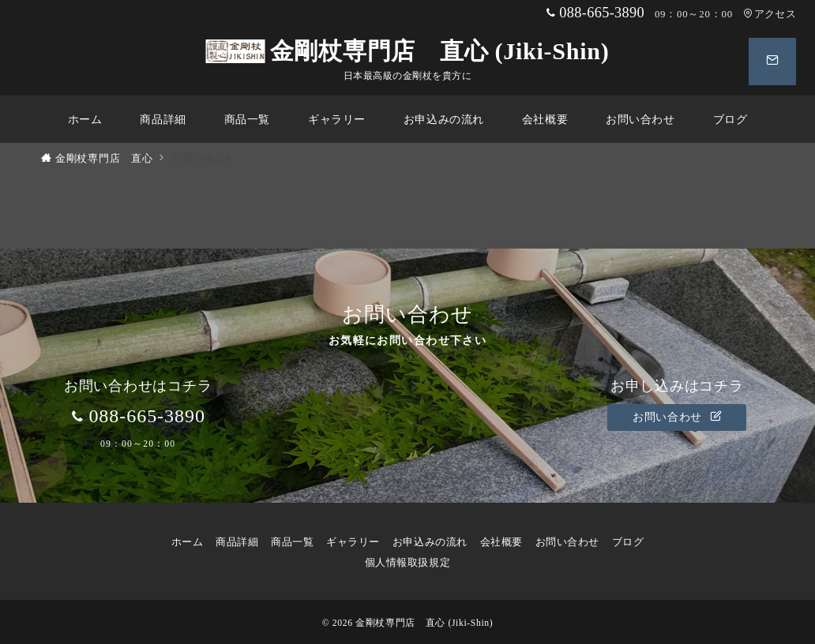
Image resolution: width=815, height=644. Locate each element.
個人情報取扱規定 (407, 563)
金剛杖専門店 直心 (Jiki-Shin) (408, 51)
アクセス (770, 14)
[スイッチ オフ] (772, 62)
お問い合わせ (677, 417)
